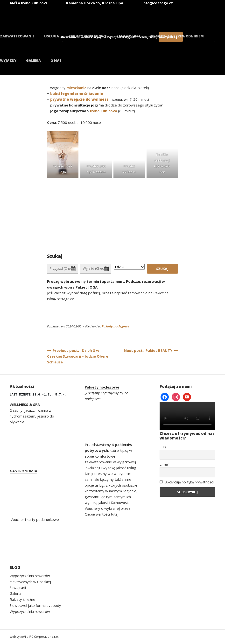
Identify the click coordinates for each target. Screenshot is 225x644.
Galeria (33, 60)
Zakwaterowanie (17, 36)
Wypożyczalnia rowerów (30, 611)
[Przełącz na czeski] (83, 17)
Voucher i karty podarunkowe (35, 519)
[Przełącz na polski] (170, 17)
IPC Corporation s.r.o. (44, 637)
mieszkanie (77, 88)
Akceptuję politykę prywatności (187, 482)
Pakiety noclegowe (88, 36)
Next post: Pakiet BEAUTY (151, 350)
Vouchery (92, 508)
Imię (163, 446)
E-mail (164, 464)
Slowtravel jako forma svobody (35, 605)
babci (76, 93)
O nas (56, 60)
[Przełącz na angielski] (112, 17)
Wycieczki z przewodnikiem (177, 36)
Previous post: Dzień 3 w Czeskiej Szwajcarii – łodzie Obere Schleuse (78, 356)
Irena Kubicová (104, 111)
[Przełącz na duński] (199, 17)
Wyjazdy (8, 60)
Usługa (52, 36)
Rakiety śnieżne (22, 599)
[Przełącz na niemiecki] (141, 17)
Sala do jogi (128, 36)
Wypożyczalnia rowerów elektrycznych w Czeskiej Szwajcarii (30, 582)
